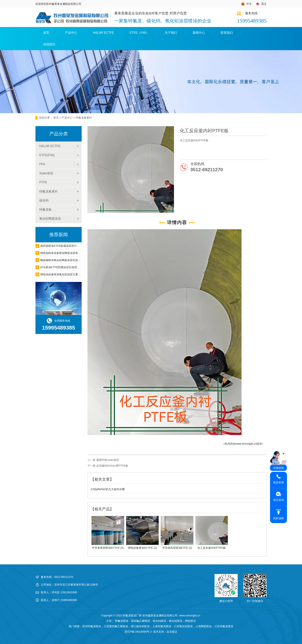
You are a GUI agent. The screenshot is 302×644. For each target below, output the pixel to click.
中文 (247, 4)
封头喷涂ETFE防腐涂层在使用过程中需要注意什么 (71, 267)
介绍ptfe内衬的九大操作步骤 (108, 489)
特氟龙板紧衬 (49, 191)
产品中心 (71, 33)
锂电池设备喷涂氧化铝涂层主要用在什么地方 (67, 274)
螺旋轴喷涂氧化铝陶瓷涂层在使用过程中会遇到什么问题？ (75, 260)
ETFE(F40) (47, 155)
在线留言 (49, 44)
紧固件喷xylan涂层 (108, 460)
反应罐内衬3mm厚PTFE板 (112, 466)
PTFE (43, 182)
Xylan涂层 (46, 173)
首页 (46, 33)
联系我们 (227, 33)
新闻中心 (199, 33)
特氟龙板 (45, 209)
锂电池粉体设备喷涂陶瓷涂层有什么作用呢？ (67, 253)
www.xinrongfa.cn (246, 444)
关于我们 (171, 33)
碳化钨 (44, 200)
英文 (261, 4)
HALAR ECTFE (103, 33)
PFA (42, 164)
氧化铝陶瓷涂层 (50, 219)
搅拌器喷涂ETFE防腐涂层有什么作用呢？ (65, 246)
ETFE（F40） (139, 33)
